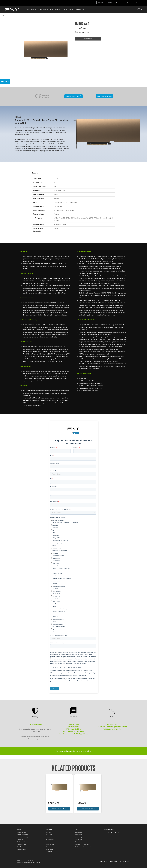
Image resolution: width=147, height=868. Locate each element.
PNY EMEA (101, 2)
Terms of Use (78, 839)
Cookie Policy (78, 837)
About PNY (49, 835)
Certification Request (73, 96)
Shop (65, 9)
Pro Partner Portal (22, 849)
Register (138, 3)
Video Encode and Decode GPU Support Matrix (73, 734)
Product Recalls (21, 842)
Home (2, 15)
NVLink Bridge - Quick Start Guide (73, 731)
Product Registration (22, 835)
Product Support (21, 832)
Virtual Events (50, 842)
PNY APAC (110, 2)
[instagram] (118, 832)
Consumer (31, 9)
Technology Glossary (22, 837)
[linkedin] (115, 832)
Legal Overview (79, 832)
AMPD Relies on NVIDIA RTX (112, 729)
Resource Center (112, 724)
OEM (51, 9)
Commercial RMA (22, 844)
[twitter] (108, 832)
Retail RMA (20, 847)
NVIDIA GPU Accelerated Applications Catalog (112, 727)
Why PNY (49, 832)
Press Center (49, 837)
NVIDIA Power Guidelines (73, 729)
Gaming (57, 9)
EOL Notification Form (105, 96)
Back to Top (125, 861)
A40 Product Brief (73, 727)
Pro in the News (50, 839)
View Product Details (59, 809)
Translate (119, 3)
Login (129, 3)
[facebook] (105, 832)
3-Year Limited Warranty (35, 724)
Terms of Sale (78, 842)
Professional (42, 9)
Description (6, 81)
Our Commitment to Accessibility (83, 847)
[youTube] (112, 832)
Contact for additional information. (74, 751)
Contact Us (20, 839)
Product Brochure (73, 724)
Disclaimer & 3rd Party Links (82, 844)
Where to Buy (80, 9)
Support (71, 9)
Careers (48, 847)
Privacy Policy (79, 835)
